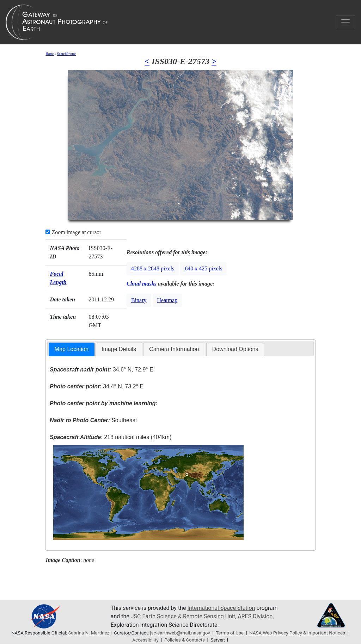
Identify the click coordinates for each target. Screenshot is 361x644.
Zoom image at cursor (73, 232)
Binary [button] (139, 300)
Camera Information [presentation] (174, 349)
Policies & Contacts (185, 640)
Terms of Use (230, 633)
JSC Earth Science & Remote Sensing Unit (183, 616)
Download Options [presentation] (235, 349)
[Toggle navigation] (345, 22)
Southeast (93, 420)
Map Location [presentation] (72, 349)
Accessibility (145, 640)
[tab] (72, 349)
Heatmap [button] (167, 300)
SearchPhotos (67, 54)
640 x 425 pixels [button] (203, 268)
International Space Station (221, 608)
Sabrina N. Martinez (89, 633)
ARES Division (255, 616)
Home (50, 54)
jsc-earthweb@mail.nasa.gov (180, 633)
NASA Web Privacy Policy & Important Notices (297, 633)
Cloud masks (142, 284)
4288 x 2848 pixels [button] (153, 268)
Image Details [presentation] (119, 349)
